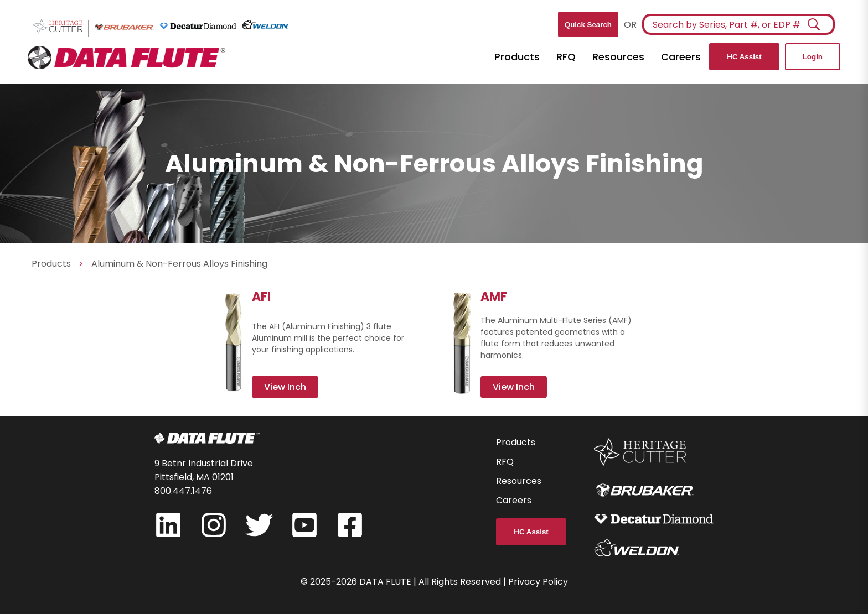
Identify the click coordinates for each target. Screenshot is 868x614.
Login (813, 57)
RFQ (566, 57)
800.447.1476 (183, 491)
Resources (618, 57)
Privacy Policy (538, 582)
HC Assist (744, 57)
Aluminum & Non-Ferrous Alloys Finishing (179, 264)
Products (517, 57)
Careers (681, 57)
